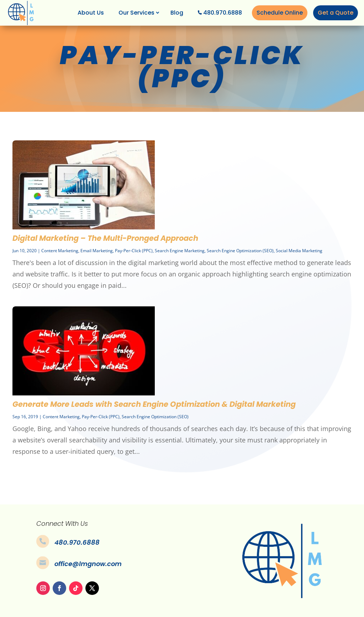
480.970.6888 (223, 13)
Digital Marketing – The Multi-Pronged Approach (105, 238)
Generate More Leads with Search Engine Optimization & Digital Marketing (154, 404)
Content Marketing (60, 251)
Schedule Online (280, 13)
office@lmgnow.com (88, 564)
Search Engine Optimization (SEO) (240, 251)
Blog (177, 13)
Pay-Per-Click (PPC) (134, 251)
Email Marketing (97, 251)
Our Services (136, 13)
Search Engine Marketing (180, 251)
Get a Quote (336, 13)
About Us (91, 13)
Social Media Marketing (299, 251)
